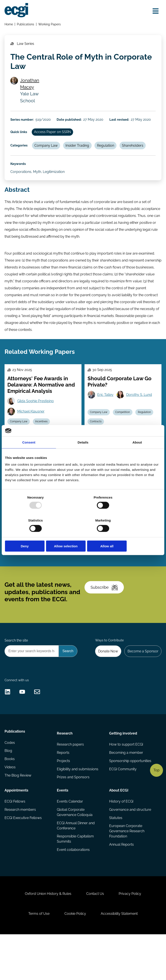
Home (9, 25)
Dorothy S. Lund (140, 409)
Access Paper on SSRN (54, 138)
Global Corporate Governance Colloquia (75, 848)
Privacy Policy (132, 935)
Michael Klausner (32, 426)
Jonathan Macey (31, 87)
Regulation (109, 152)
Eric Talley (106, 409)
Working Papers (50, 25)
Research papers (71, 779)
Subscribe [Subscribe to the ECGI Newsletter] (105, 612)
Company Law (48, 152)
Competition (124, 427)
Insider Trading (80, 152)
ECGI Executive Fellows (24, 854)
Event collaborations (73, 887)
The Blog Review (18, 813)
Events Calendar (70, 837)
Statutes (116, 854)
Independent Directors (51, 559)
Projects (64, 797)
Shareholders (137, 152)
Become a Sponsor (142, 679)
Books (10, 797)
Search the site (17, 668)
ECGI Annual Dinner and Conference (76, 862)
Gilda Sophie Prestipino (37, 415)
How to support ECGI (126, 779)
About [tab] (137, 454)
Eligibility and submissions (78, 805)
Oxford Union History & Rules (46, 935)
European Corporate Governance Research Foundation (127, 868)
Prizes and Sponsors (73, 813)
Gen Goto (26, 548)
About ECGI (119, 825)
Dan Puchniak (57, 548)
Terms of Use (37, 957)
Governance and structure (130, 846)
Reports (63, 788)
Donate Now (106, 679)
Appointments (17, 825)
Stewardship (18, 569)
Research (65, 768)
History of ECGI (121, 837)
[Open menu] (154, 11)
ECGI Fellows (15, 837)
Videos (10, 805)
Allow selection (83, 534)
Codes (10, 779)
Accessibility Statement (121, 957)
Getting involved (123, 768)
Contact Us (95, 935)
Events (63, 825)
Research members (21, 846)
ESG (93, 569)
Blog (9, 788)
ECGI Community (123, 805)
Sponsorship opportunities (130, 797)
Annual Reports (121, 882)
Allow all (136, 534)
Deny (30, 534)
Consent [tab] (29, 454)
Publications (26, 25)
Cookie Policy (75, 957)
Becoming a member (126, 788)
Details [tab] (83, 454)
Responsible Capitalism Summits (76, 876)
